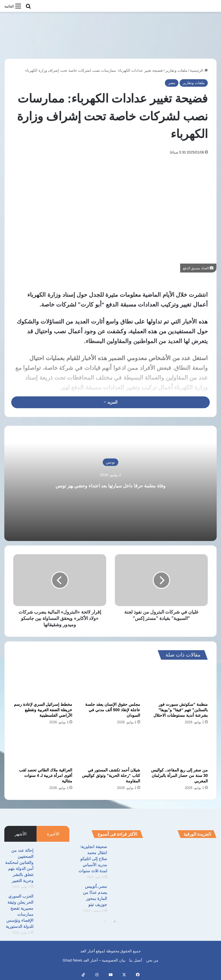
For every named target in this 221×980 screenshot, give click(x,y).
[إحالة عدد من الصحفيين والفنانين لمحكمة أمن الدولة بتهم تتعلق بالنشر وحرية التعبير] (54, 858)
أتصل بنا (136, 960)
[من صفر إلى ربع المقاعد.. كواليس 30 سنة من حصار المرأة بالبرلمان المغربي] (178, 748)
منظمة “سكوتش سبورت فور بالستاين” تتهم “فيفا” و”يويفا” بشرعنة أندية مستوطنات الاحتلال (181, 710)
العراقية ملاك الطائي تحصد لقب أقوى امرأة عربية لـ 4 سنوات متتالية (46, 775)
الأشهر (21, 834)
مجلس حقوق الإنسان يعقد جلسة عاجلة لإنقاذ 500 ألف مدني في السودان (113, 710)
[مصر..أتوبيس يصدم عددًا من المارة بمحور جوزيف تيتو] (127, 894)
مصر (172, 83)
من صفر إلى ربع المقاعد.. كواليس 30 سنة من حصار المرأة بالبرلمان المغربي (179, 775)
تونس (110, 457)
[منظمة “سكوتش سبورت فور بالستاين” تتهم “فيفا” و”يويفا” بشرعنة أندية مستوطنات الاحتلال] (178, 682)
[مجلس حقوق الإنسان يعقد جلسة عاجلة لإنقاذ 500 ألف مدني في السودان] (110, 682)
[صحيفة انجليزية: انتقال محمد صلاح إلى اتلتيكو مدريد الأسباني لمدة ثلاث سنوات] (127, 855)
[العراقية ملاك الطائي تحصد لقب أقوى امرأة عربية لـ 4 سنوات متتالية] (43, 748)
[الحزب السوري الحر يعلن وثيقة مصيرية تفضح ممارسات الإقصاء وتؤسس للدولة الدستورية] (54, 904)
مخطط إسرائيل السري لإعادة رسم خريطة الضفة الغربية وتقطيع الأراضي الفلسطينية (43, 710)
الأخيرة (53, 834)
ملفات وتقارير (176, 70)
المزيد (110, 402)
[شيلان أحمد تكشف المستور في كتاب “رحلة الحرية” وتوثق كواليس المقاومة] (110, 748)
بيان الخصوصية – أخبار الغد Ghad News (94, 960)
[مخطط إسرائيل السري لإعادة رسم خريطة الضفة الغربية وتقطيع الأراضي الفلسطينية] (43, 682)
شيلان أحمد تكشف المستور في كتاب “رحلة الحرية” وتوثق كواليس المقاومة (111, 775)
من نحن (152, 960)
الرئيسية (199, 70)
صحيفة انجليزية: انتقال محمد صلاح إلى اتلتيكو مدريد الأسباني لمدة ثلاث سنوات (93, 859)
